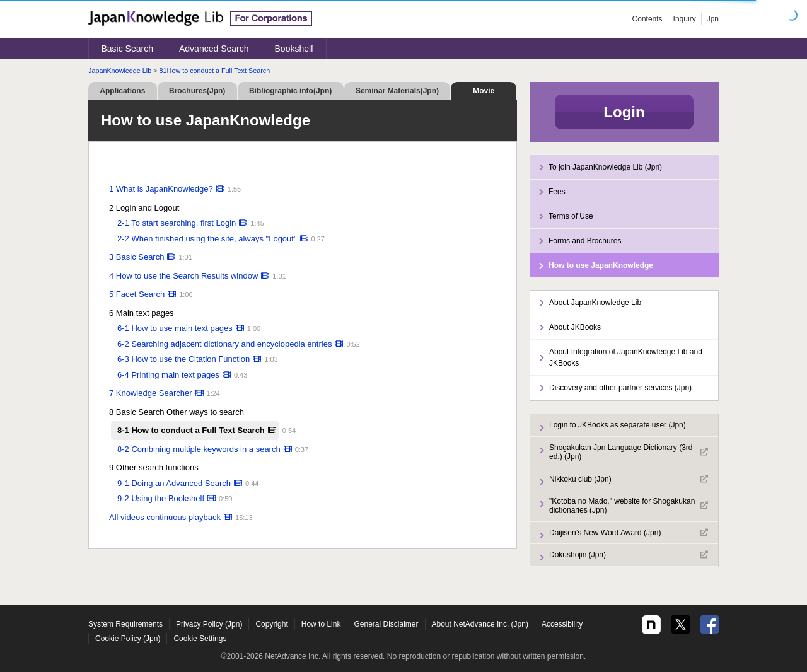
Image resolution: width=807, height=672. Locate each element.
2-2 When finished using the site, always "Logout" (207, 239)
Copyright (271, 624)
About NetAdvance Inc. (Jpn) (480, 624)
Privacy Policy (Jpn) (209, 624)
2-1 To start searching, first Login (177, 223)
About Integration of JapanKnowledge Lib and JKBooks (626, 357)
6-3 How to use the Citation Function (183, 359)
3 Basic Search (136, 257)
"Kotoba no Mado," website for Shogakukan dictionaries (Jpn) (629, 506)
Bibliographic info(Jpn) (290, 91)
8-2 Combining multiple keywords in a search (199, 449)
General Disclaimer (386, 624)
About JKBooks (575, 327)
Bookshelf (294, 49)
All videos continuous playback (165, 517)
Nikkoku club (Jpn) (629, 479)
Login (624, 112)
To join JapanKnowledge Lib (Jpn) (605, 167)
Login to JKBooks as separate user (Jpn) (618, 425)
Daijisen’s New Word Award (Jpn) (629, 533)
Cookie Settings (200, 639)
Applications (122, 91)
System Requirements (125, 624)
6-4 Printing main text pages (168, 375)
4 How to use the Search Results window (183, 276)
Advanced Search (214, 49)
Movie (484, 91)
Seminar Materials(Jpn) (397, 91)
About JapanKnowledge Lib (595, 303)
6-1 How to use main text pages (175, 328)
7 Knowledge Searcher (151, 393)
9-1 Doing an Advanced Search (174, 483)
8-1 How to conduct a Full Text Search (191, 430)
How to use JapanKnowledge (601, 265)
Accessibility (562, 624)
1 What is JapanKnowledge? (161, 189)
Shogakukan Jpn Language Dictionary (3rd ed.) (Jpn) (629, 452)
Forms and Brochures (585, 241)
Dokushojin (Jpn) (629, 555)
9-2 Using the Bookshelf (161, 498)
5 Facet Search (137, 294)
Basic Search (127, 49)
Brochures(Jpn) (197, 91)
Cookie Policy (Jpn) (128, 639)
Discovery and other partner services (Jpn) (620, 388)
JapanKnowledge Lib (120, 71)
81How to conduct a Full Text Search (215, 71)
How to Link (321, 624)
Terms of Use (571, 216)
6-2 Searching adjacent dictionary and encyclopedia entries (224, 344)
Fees (557, 192)
